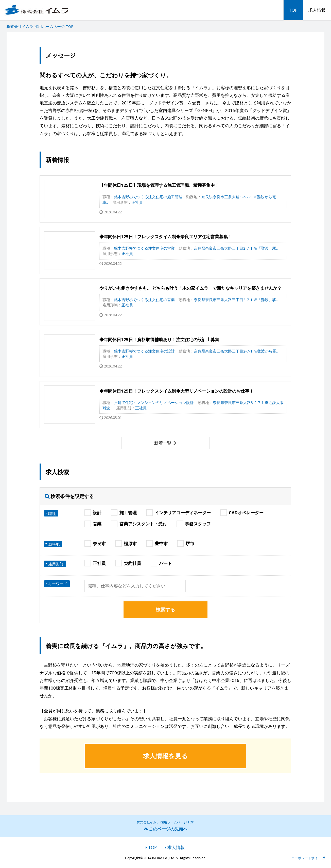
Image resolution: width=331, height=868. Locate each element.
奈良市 (95, 543)
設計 (93, 513)
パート (161, 563)
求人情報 (317, 10)
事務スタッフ (194, 524)
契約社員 (128, 563)
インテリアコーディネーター (179, 513)
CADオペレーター (242, 513)
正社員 (95, 563)
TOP (293, 10)
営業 (93, 524)
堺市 (186, 543)
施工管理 (124, 513)
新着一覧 (163, 443)
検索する (165, 610)
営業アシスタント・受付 (139, 524)
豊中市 (157, 543)
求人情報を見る (165, 756)
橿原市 (126, 543)
